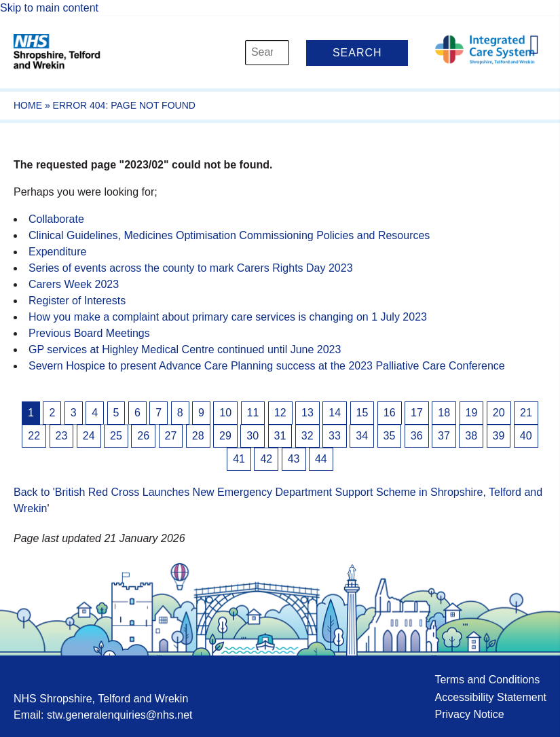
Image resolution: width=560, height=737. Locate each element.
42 (266, 459)
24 (89, 436)
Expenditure (57, 252)
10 (225, 413)
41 (239, 459)
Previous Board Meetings (89, 333)
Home (28, 105)
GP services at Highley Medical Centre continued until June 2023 (185, 349)
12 (280, 413)
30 (253, 436)
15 (362, 413)
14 (335, 413)
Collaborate (56, 219)
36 (417, 436)
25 (116, 436)
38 (471, 436)
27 (171, 436)
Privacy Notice (469, 714)
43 (294, 459)
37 (444, 436)
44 (321, 459)
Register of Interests (77, 301)
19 (472, 413)
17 (417, 413)
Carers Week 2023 (74, 284)
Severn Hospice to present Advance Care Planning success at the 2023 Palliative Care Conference (267, 366)
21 (526, 413)
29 (225, 436)
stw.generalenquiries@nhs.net (120, 715)
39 (499, 436)
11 (253, 413)
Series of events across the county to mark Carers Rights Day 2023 (191, 268)
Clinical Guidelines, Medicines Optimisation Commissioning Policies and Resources (229, 235)
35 (390, 436)
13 (307, 413)
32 (307, 436)
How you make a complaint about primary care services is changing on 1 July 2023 (228, 317)
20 (499, 413)
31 (280, 436)
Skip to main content (49, 8)
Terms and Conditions (487, 680)
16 (390, 413)
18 (444, 413)
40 (526, 436)
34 (362, 436)
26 (143, 436)
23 (62, 436)
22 (34, 436)
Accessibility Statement (490, 697)
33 (335, 436)
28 (198, 436)
